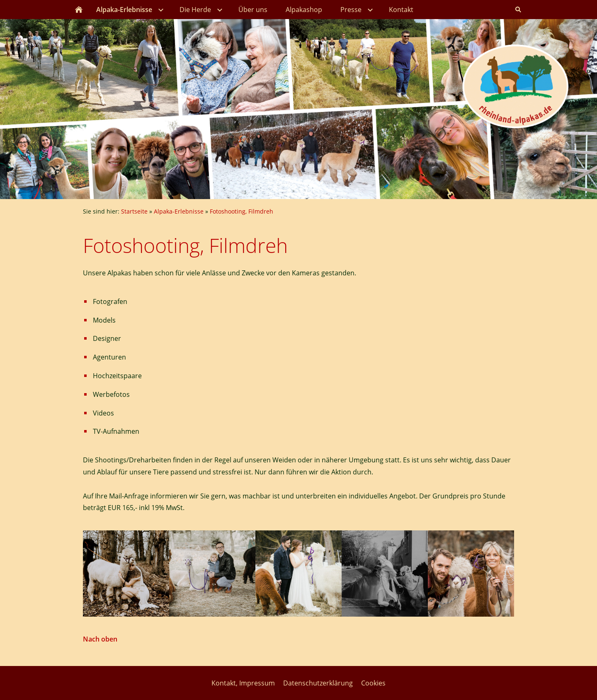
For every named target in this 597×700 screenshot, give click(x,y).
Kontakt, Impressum (243, 683)
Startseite (134, 211)
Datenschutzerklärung (318, 683)
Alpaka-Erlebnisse (179, 211)
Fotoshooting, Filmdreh (241, 211)
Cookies (373, 683)
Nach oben (100, 639)
